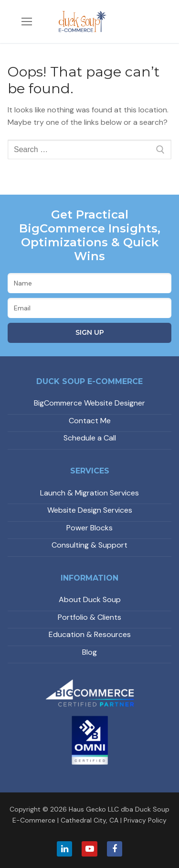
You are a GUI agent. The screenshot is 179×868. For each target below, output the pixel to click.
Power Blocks (89, 528)
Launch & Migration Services (89, 493)
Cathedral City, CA (89, 820)
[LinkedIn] (64, 849)
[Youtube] (89, 849)
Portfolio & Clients (89, 617)
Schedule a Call (90, 438)
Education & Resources (90, 634)
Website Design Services (90, 510)
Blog (89, 652)
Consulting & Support (89, 545)
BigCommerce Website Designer (89, 403)
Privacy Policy (145, 820)
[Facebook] (115, 849)
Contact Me (90, 421)
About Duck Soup (90, 599)
